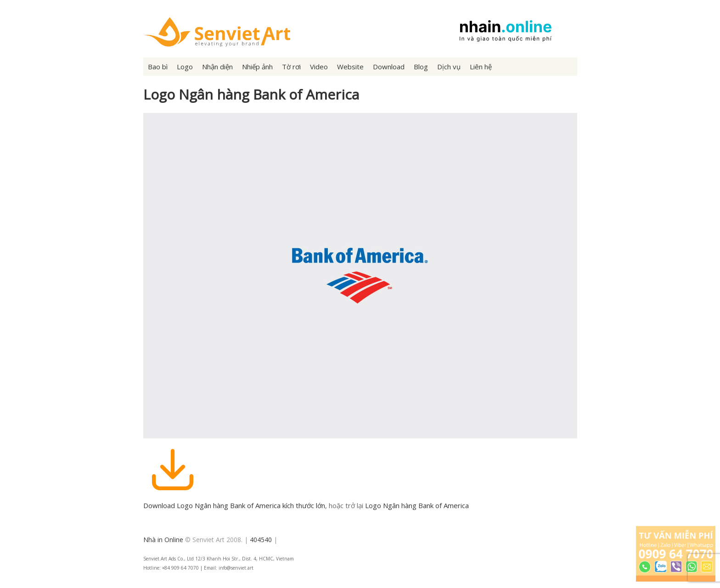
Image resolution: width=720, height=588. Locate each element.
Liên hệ (481, 67)
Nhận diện (217, 67)
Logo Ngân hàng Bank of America (417, 505)
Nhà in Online (163, 540)
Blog (421, 67)
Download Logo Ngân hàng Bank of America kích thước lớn (234, 505)
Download (389, 67)
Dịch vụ (449, 67)
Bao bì (158, 67)
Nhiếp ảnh (257, 67)
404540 (261, 540)
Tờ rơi (291, 67)
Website (350, 67)
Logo (185, 67)
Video (319, 67)
